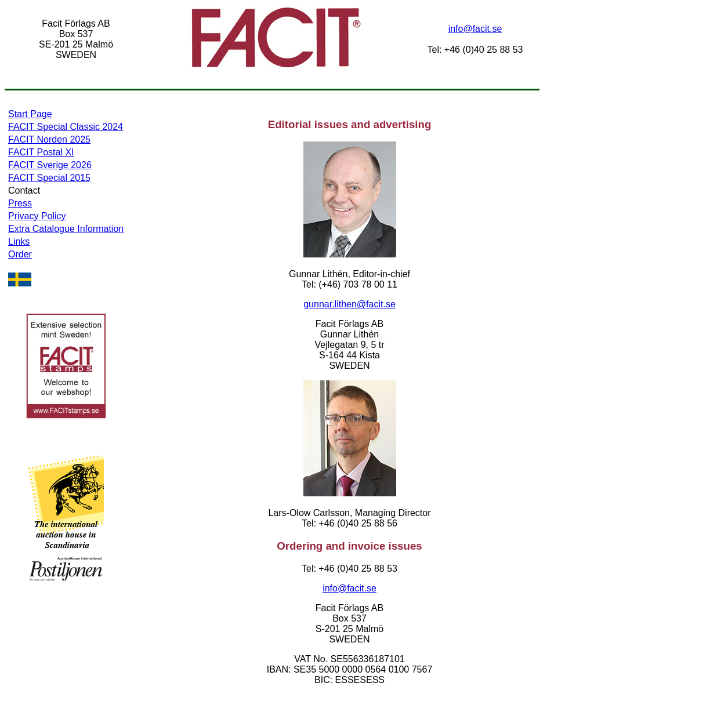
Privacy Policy (37, 216)
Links (19, 241)
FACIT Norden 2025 (49, 139)
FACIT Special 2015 (49, 178)
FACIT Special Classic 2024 (66, 127)
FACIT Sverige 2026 (50, 165)
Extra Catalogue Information (66, 229)
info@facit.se (475, 29)
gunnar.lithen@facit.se (349, 304)
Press (20, 203)
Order (20, 254)
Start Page (30, 114)
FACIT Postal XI (41, 152)
